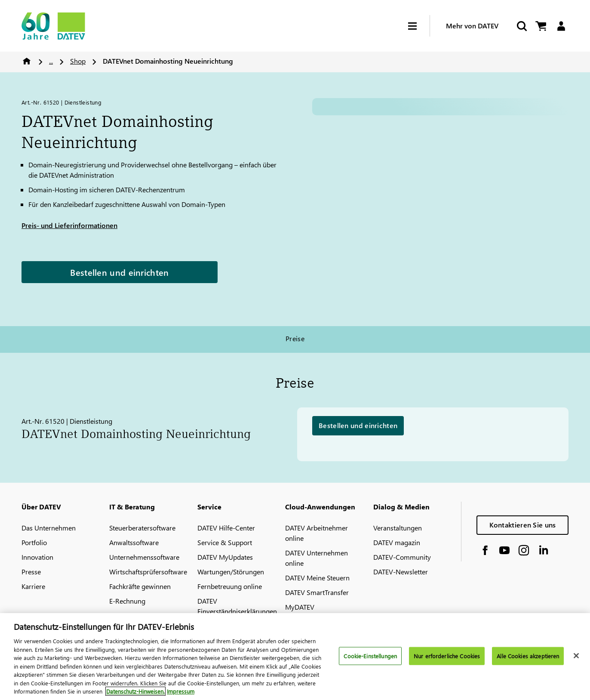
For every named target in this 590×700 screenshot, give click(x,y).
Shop (78, 61)
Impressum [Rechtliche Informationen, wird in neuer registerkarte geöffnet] (181, 691)
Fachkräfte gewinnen (140, 586)
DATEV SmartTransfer (317, 592)
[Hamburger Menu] (419, 26)
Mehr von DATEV (472, 26)
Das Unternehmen (49, 528)
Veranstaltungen (398, 528)
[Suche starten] (521, 26)
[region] (295, 657)
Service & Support (225, 542)
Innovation (37, 557)
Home (27, 61)
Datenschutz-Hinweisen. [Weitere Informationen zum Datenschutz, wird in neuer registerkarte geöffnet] (135, 691)
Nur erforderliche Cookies (447, 656)
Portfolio (34, 542)
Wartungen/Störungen (231, 572)
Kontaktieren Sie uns (523, 525)
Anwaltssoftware (134, 542)
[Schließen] (576, 656)
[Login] (561, 26)
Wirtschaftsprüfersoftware (148, 572)
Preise (295, 338)
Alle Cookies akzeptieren (528, 656)
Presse (31, 572)
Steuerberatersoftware (142, 528)
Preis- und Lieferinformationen (69, 225)
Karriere (33, 586)
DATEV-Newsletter (401, 572)
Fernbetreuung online (230, 586)
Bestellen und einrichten (119, 272)
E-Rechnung (127, 601)
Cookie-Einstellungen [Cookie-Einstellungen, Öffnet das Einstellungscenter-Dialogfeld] (370, 656)
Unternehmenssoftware (144, 557)
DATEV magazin (397, 542)
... (51, 61)
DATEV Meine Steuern (317, 578)
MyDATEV (300, 607)
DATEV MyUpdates (225, 557)
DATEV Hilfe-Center (226, 528)
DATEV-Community (402, 557)
